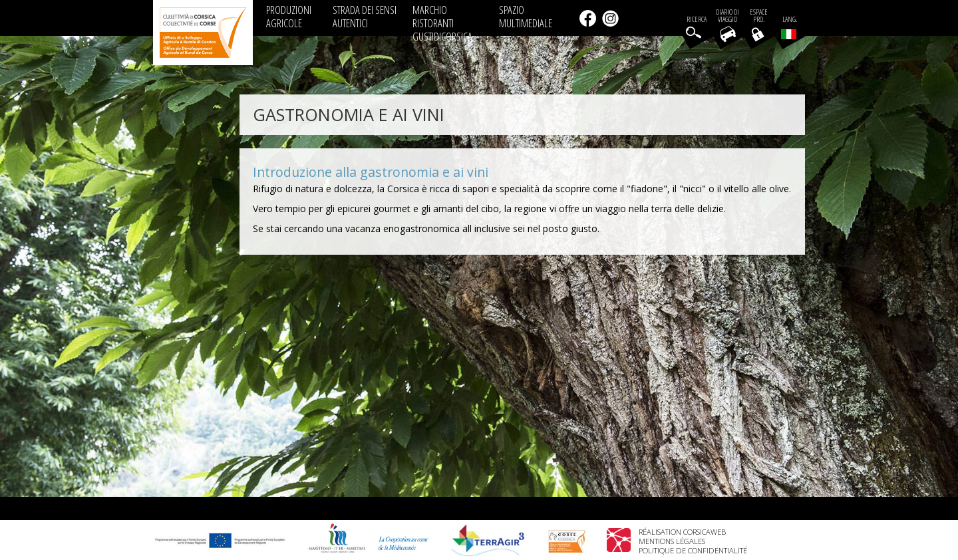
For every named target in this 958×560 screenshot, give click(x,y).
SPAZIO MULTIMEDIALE (526, 16)
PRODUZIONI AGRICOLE (289, 16)
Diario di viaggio (727, 16)
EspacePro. (759, 16)
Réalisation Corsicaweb (682, 532)
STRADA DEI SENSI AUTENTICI (365, 16)
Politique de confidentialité (693, 550)
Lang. (789, 27)
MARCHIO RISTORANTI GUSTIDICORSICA (442, 23)
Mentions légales (672, 541)
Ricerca (697, 20)
